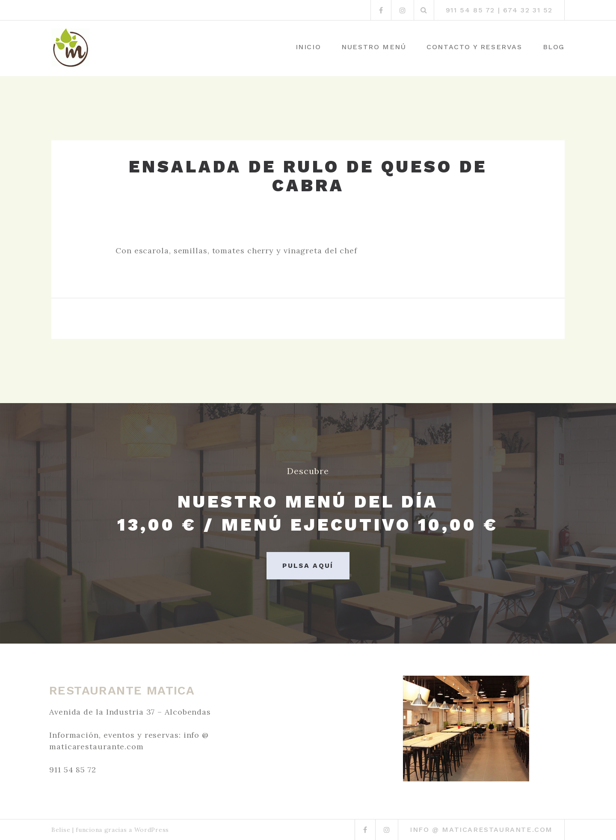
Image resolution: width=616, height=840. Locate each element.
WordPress (152, 830)
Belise (61, 830)
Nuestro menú (374, 47)
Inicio (308, 47)
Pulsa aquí (308, 565)
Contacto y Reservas (474, 47)
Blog (554, 47)
